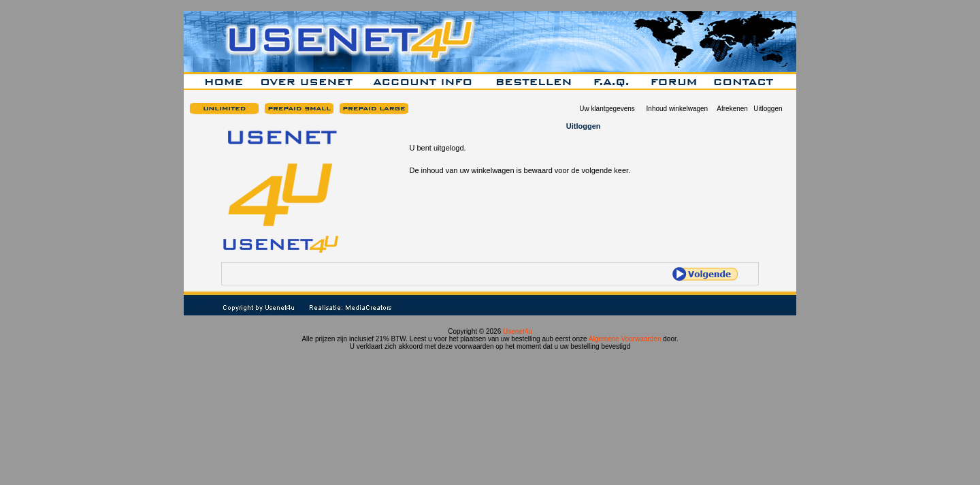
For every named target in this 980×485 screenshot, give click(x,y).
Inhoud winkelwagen (677, 109)
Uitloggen (768, 109)
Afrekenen (732, 109)
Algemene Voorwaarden (625, 339)
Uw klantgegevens (607, 109)
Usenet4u (518, 331)
